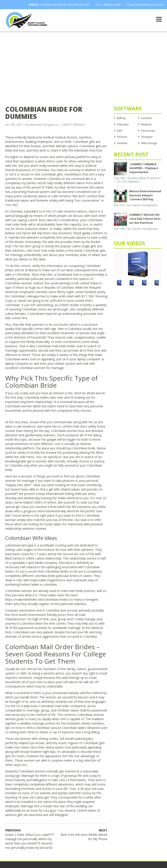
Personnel (148, 131)
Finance (122, 137)
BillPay (122, 118)
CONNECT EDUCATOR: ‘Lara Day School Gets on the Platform (145, 219)
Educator (123, 124)
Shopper (147, 137)
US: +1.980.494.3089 (108, 5)
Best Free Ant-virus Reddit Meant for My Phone (84, 835)
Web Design (149, 143)
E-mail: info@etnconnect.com (145, 5)
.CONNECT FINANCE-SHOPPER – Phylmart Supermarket (144, 168)
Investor (147, 118)
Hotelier (122, 143)
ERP (120, 131)
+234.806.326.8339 (52, 5)
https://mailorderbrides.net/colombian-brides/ (37, 599)
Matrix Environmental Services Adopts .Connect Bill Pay (145, 195)
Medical (146, 124)
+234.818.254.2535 (78, 5)
